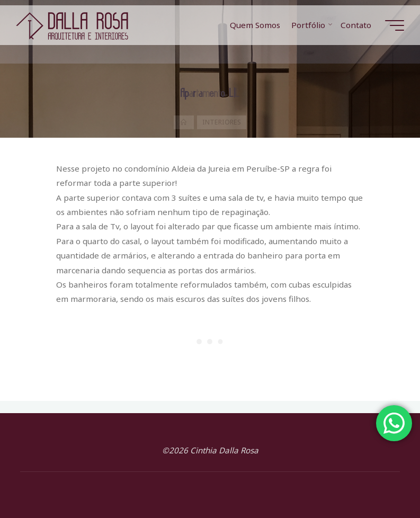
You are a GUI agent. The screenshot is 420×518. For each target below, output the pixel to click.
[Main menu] (395, 25)
